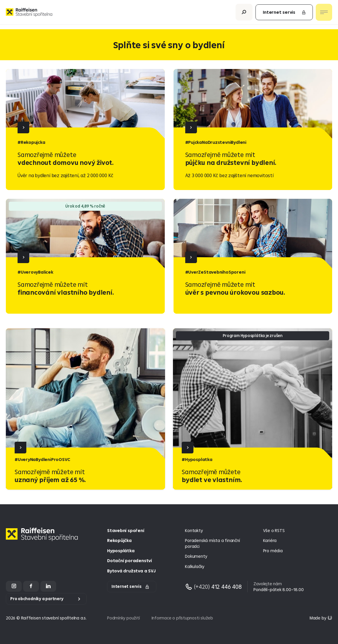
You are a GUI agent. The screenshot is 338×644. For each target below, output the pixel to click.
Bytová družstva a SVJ (131, 571)
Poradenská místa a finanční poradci (212, 543)
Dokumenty (196, 556)
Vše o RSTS (274, 530)
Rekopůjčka (119, 540)
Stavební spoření (126, 530)
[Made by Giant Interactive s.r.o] (321, 618)
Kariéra (270, 540)
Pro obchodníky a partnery (37, 599)
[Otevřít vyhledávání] (244, 14)
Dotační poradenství (129, 561)
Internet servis (284, 14)
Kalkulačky (195, 566)
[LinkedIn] (48, 586)
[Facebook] (31, 586)
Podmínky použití (123, 618)
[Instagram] (14, 586)
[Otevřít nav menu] (324, 15)
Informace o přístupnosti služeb (182, 618)
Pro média (273, 551)
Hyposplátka (121, 551)
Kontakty (194, 530)
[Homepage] (43, 539)
